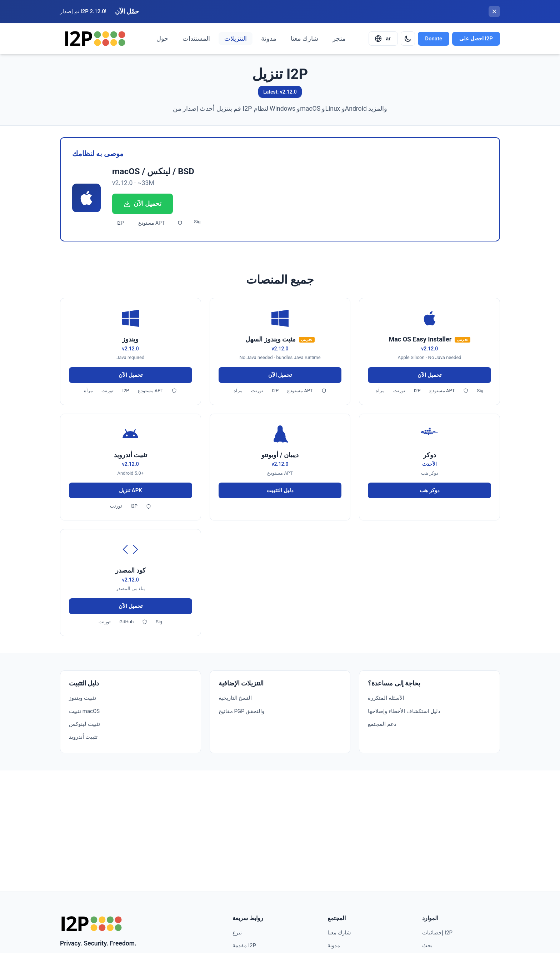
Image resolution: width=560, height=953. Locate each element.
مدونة (269, 39)
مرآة (88, 391)
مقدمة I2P (244, 945)
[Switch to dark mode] (408, 39)
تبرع (237, 933)
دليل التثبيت (280, 490)
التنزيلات (236, 39)
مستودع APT (152, 223)
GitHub (126, 622)
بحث (427, 945)
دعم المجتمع (382, 724)
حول (162, 39)
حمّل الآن (127, 11)
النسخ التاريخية (235, 698)
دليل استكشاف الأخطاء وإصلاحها (404, 711)
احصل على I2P (476, 39)
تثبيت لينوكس (84, 724)
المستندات (196, 39)
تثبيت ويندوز (82, 698)
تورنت (107, 391)
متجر (339, 39)
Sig (197, 222)
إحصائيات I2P (437, 933)
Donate (434, 39)
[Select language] (383, 39)
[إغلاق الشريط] (494, 11)
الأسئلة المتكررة (386, 698)
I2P (120, 223)
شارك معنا (304, 39)
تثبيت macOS (84, 711)
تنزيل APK (131, 490)
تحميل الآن (142, 203)
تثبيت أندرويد (83, 737)
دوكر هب (430, 490)
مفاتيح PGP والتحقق (242, 711)
